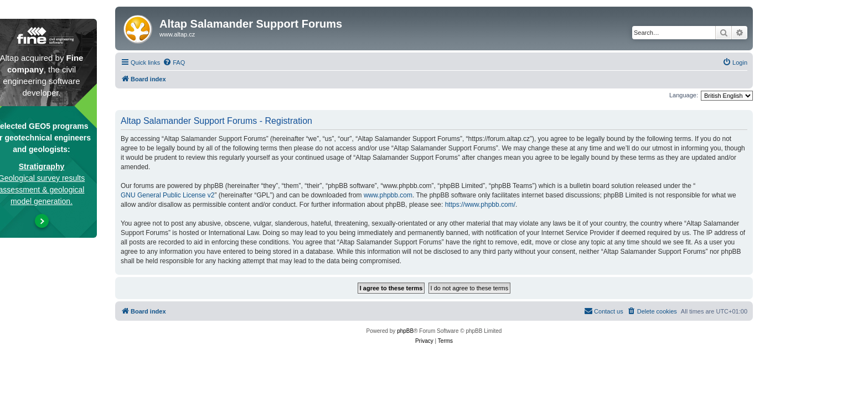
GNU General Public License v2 (167, 195)
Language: (684, 95)
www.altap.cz (177, 34)
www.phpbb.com (388, 195)
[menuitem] (174, 62)
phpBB (405, 331)
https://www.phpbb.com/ (480, 205)
